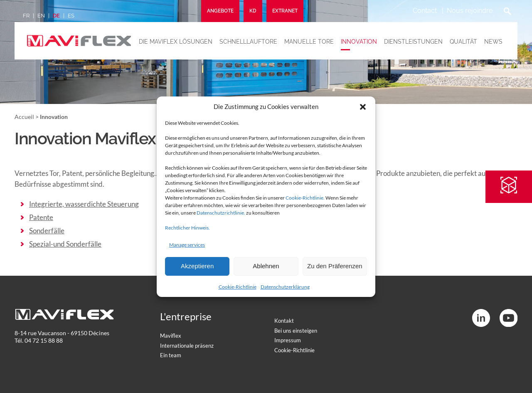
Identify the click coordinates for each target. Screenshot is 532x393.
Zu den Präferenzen (335, 266)
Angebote (220, 11)
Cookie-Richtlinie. (305, 198)
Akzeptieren (197, 266)
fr (26, 16)
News (493, 42)
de (56, 16)
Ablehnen (266, 266)
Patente (41, 217)
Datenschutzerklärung (285, 287)
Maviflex (171, 336)
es (71, 16)
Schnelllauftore (248, 42)
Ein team (171, 355)
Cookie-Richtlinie (238, 287)
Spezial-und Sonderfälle (65, 244)
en (41, 16)
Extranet (285, 11)
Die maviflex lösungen (176, 42)
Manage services (187, 245)
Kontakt (284, 321)
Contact (425, 11)
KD (253, 11)
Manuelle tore (309, 42)
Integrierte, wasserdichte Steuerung (84, 204)
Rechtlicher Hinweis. (187, 228)
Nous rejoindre (470, 11)
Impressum (288, 340)
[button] (363, 107)
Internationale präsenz (187, 346)
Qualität (463, 42)
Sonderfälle (47, 231)
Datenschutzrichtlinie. (221, 213)
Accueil (24, 117)
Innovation (359, 42)
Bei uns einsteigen (296, 331)
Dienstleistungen (413, 42)
